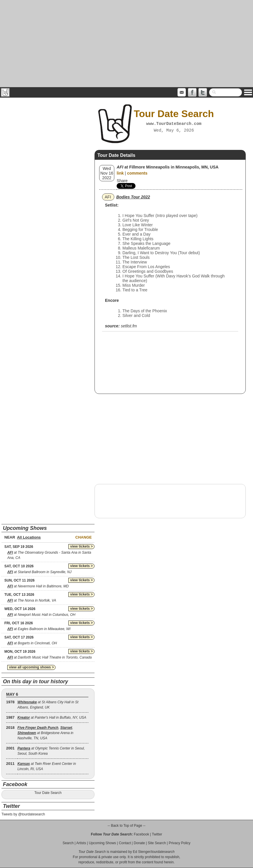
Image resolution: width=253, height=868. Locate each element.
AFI (108, 197)
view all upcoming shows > (31, 667)
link (120, 173)
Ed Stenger (142, 852)
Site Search (157, 843)
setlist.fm (129, 326)
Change (83, 537)
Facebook (141, 834)
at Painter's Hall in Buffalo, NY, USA (52, 718)
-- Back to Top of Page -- (126, 826)
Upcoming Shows (102, 843)
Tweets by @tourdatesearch (23, 814)
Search (68, 843)
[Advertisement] (126, 44)
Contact (125, 843)
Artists (81, 843)
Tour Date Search (48, 793)
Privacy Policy (180, 843)
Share (122, 181)
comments (137, 173)
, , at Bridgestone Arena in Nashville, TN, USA (45, 733)
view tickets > (81, 546)
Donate (139, 843)
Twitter (157, 834)
